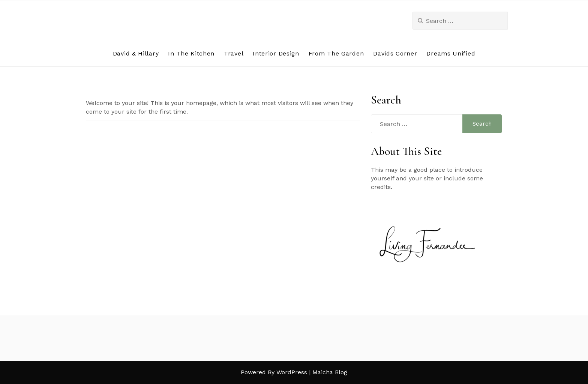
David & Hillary (136, 53)
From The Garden (336, 53)
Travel (234, 53)
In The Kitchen (191, 53)
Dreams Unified (451, 53)
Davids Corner (395, 53)
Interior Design (276, 53)
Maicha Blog (330, 372)
